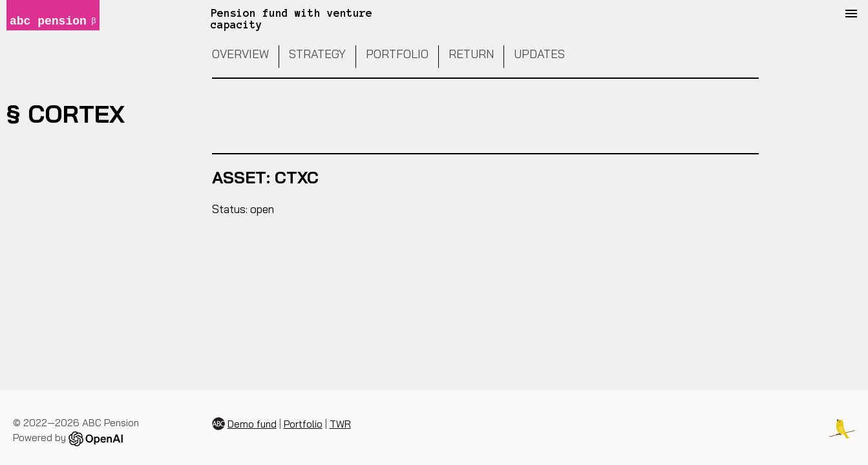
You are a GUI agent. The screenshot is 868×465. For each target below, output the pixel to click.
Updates (539, 54)
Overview (240, 54)
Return (471, 54)
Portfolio (397, 54)
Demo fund (252, 424)
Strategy (317, 54)
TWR (340, 424)
